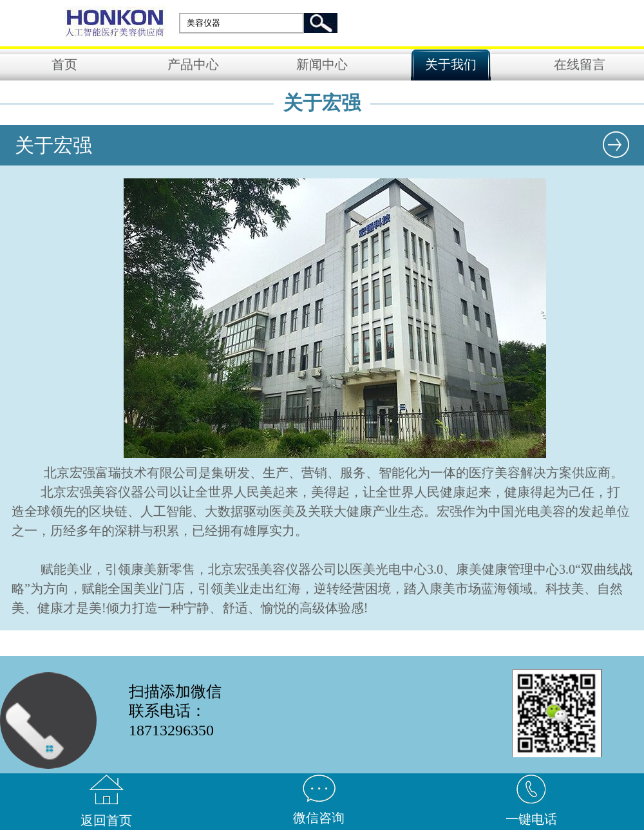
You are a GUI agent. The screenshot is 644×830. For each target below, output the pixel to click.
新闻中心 (322, 64)
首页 (64, 64)
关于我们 (451, 64)
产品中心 (193, 64)
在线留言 (580, 64)
